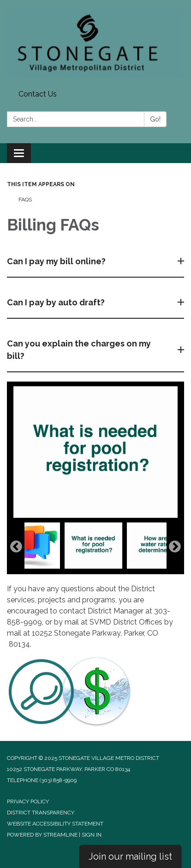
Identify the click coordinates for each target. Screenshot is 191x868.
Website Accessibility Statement (55, 824)
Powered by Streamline (42, 835)
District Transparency (41, 813)
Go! (155, 119)
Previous (16, 547)
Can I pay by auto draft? (57, 302)
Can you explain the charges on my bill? (79, 350)
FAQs (25, 200)
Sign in (92, 835)
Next (175, 547)
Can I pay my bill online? (57, 261)
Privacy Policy (28, 801)
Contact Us (38, 94)
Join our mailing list (130, 856)
